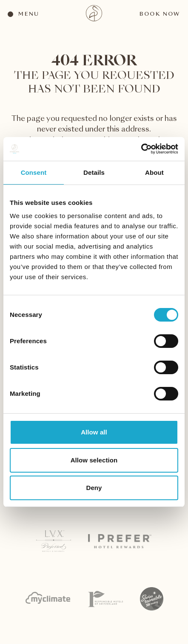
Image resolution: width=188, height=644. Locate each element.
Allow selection (94, 460)
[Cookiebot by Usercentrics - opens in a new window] (141, 149)
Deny (94, 488)
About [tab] (154, 172)
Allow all (94, 432)
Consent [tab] (34, 172)
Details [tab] (94, 172)
